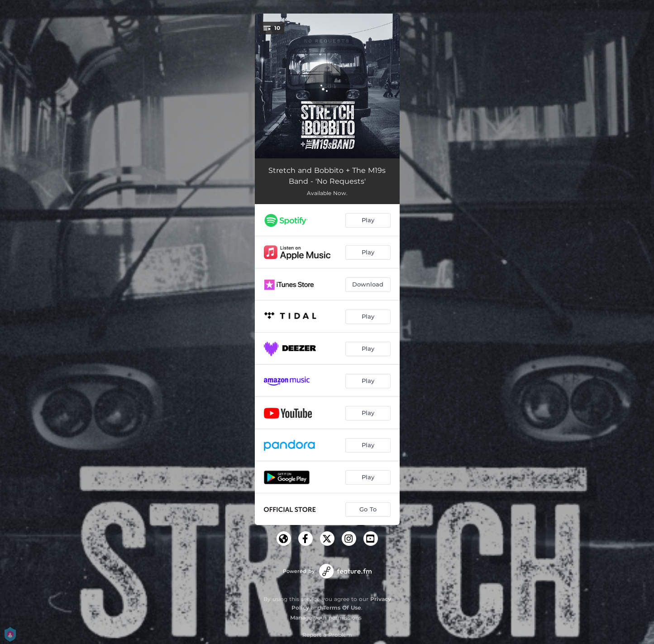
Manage (301, 618)
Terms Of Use (342, 608)
